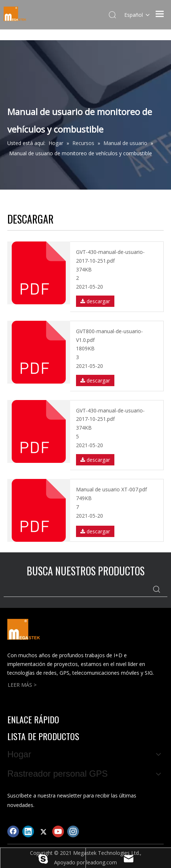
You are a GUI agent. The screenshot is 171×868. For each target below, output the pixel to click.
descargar (95, 301)
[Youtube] (58, 831)
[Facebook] (13, 831)
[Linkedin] (28, 831)
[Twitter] (43, 831)
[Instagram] (73, 831)
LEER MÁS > (22, 685)
